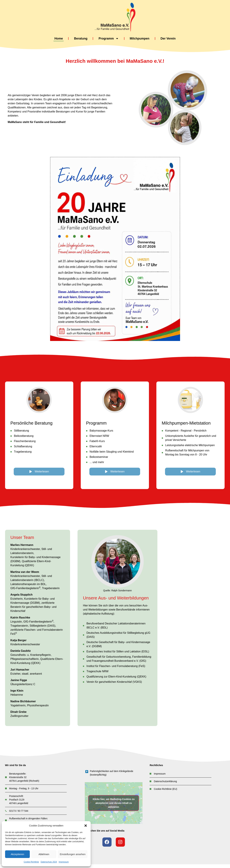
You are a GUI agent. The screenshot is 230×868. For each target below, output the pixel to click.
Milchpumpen (140, 39)
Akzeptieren (17, 854)
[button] (86, 826)
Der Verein (168, 39)
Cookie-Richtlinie (31, 862)
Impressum (64, 862)
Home (59, 39)
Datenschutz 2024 (49, 862)
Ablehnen (44, 854)
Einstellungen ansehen (73, 854)
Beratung (81, 39)
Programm (108, 39)
